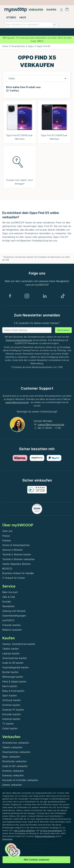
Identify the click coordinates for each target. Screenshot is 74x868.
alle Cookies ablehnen (24, 831)
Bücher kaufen (10, 672)
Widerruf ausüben (12, 630)
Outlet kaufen (10, 728)
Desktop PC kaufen (13, 710)
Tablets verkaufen (12, 747)
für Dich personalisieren (51, 831)
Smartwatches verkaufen (16, 752)
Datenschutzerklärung (45, 836)
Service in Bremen (12, 550)
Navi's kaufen (10, 686)
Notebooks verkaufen (14, 761)
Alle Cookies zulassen (36, 860)
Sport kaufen (10, 696)
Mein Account (10, 592)
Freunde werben (11, 625)
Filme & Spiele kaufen (14, 682)
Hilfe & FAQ (9, 597)
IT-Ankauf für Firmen (14, 578)
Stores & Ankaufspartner (16, 545)
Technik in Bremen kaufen (17, 554)
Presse (6, 536)
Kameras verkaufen (13, 775)
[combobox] (31, 24)
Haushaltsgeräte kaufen (16, 667)
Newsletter (8, 606)
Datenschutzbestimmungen (19, 340)
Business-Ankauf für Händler (18, 573)
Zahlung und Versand (14, 611)
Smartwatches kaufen (15, 658)
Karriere (7, 540)
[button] (54, 24)
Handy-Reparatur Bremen (16, 564)
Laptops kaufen (11, 653)
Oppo (31, 46)
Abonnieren (63, 330)
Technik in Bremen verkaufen (18, 559)
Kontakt (7, 602)
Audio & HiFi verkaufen (15, 766)
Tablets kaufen (11, 649)
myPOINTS (8, 620)
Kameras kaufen (11, 719)
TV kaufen (8, 724)
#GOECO (7, 569)
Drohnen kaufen (11, 705)
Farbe (12, 78)
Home (5, 46)
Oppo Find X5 (43, 46)
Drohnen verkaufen (13, 771)
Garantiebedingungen (14, 616)
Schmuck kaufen (11, 700)
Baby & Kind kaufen (13, 691)
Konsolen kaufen (12, 714)
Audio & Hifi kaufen (13, 663)
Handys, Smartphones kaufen (19, 644)
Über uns (7, 531)
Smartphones (18, 46)
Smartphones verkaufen (16, 743)
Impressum (7, 839)
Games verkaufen (12, 785)
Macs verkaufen (11, 757)
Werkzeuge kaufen (13, 677)
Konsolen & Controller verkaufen (20, 780)
